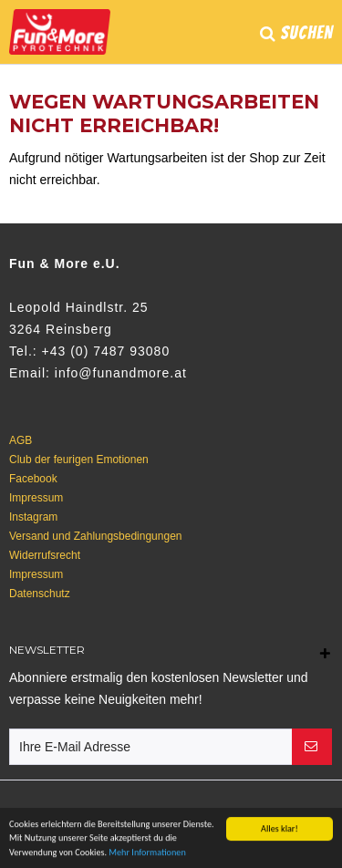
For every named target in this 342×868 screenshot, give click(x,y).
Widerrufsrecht (45, 555)
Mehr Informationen (147, 853)
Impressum (36, 498)
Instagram (33, 517)
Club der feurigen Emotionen (79, 460)
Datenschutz (40, 594)
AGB (21, 440)
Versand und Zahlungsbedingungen (96, 536)
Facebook (33, 479)
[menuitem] (296, 40)
